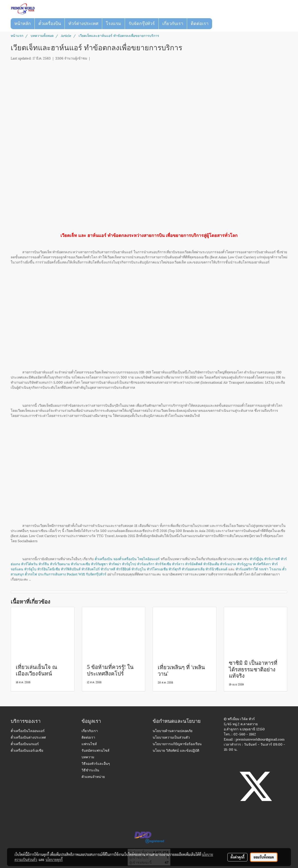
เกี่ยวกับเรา (173, 24)
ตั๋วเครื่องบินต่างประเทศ (28, 738)
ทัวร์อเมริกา (146, 564)
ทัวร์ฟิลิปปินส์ (71, 569)
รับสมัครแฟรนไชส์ (95, 751)
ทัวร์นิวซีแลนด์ (216, 569)
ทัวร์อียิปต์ (123, 569)
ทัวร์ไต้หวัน (29, 564)
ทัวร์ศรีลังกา (262, 564)
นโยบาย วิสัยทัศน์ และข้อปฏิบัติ (176, 751)
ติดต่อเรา (200, 24)
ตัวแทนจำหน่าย (93, 777)
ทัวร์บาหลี (108, 569)
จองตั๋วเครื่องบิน (125, 559)
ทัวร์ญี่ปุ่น (257, 559)
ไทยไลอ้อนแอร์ (149, 559)
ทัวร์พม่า (115, 564)
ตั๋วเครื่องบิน (50, 24)
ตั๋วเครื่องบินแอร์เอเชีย (27, 751)
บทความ (88, 757)
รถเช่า (264, 569)
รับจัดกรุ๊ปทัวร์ (142, 24)
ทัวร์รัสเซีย (163, 564)
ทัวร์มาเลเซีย (80, 564)
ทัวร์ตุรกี (175, 569)
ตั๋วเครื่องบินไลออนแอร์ (28, 731)
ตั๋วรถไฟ (31, 574)
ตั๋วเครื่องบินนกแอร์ (25, 744)
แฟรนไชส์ (89, 744)
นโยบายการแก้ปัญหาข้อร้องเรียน (177, 744)
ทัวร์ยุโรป (129, 564)
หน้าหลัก (23, 24)
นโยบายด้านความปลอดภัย (173, 731)
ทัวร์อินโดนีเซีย (49, 569)
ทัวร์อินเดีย (211, 564)
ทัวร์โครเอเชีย (157, 569)
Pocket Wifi (76, 574)
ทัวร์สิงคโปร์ (91, 569)
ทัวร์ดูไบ (30, 569)
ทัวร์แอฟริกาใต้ (247, 569)
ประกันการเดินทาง (52, 574)
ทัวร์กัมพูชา (99, 564)
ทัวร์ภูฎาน (244, 564)
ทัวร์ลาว (178, 564)
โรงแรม (113, 24)
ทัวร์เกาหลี (272, 559)
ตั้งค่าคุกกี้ (237, 857)
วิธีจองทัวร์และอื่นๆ (96, 764)
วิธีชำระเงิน (90, 771)
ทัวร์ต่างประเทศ (83, 24)
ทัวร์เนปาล (228, 564)
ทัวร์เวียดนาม (60, 564)
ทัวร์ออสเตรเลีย (193, 569)
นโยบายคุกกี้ (54, 860)
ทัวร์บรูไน (139, 569)
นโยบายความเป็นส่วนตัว (171, 738)
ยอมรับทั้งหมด (264, 857)
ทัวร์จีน (44, 564)
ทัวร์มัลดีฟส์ (194, 564)
